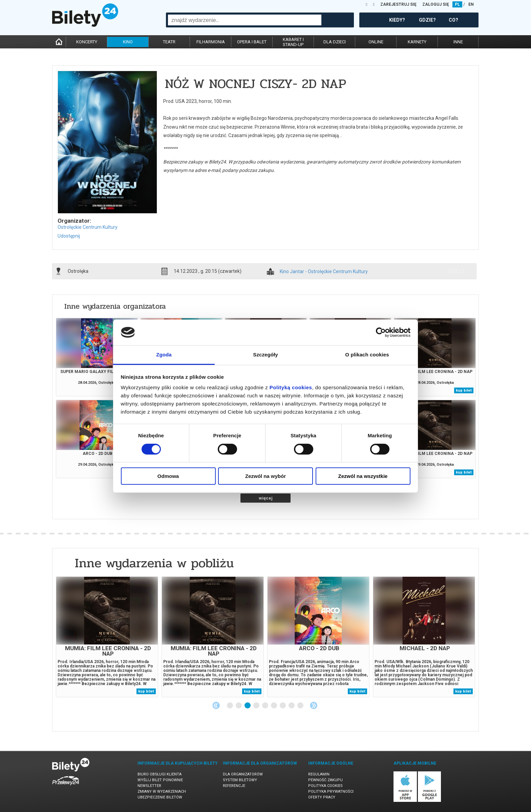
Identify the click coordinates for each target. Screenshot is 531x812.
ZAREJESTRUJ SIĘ (398, 4)
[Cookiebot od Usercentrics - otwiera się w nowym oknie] (381, 332)
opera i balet (252, 42)
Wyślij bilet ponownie (160, 780)
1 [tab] (230, 706)
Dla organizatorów (243, 774)
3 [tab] (248, 706)
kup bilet (464, 390)
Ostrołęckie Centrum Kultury (88, 227)
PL (457, 4)
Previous (216, 705)
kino (128, 42)
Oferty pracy (322, 797)
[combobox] (245, 20)
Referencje (234, 786)
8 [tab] (292, 706)
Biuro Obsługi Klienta (160, 774)
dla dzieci (335, 42)
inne (458, 42)
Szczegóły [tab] (265, 355)
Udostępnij (69, 236)
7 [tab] (283, 706)
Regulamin (319, 774)
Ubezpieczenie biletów (160, 797)
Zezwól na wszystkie (363, 476)
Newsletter (149, 786)
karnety (417, 42)
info (456, 271)
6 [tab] (274, 706)
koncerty (87, 42)
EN (471, 4)
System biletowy (240, 780)
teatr (169, 42)
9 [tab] (301, 706)
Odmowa (168, 476)
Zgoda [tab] (164, 355)
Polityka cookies (325, 786)
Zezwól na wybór (265, 476)
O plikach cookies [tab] (367, 355)
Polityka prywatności (331, 792)
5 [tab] (265, 706)
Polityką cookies (291, 387)
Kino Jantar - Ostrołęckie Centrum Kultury (324, 272)
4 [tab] (257, 706)
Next (314, 705)
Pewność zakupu (325, 780)
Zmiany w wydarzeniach (162, 792)
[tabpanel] (107, 637)
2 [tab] (239, 706)
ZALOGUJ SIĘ (436, 4)
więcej (266, 498)
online (376, 42)
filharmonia (211, 42)
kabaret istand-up (293, 42)
